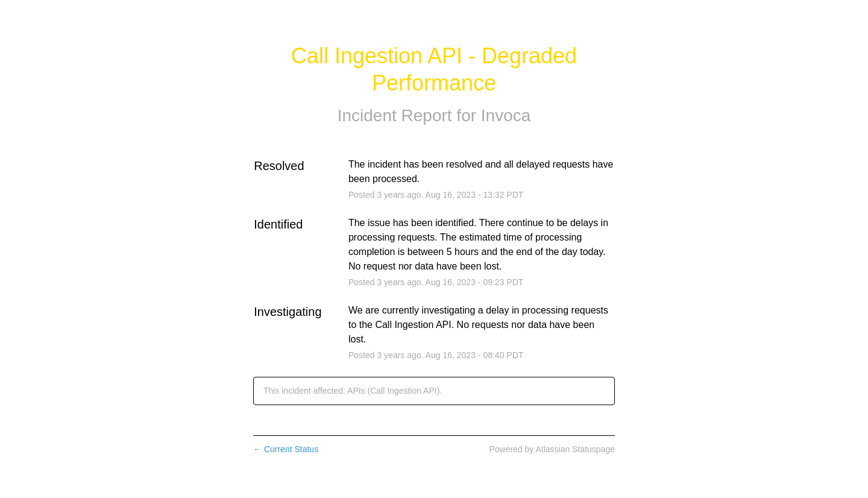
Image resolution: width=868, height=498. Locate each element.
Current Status (286, 449)
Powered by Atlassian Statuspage (552, 449)
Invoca (506, 115)
